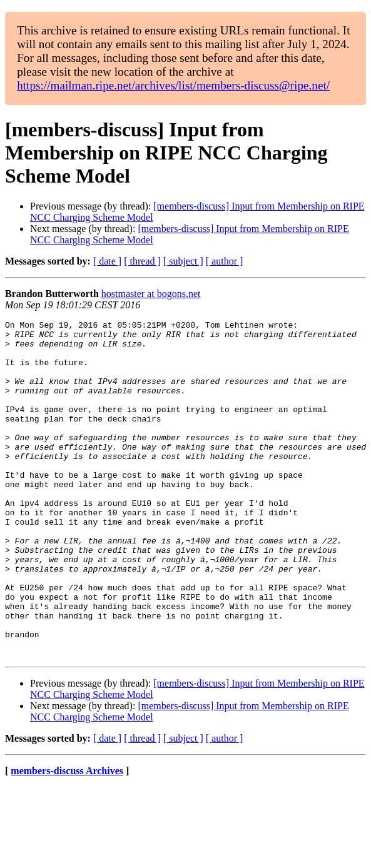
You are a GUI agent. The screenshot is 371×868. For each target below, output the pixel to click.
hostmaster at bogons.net (151, 294)
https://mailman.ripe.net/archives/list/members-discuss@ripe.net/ (173, 85)
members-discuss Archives (67, 838)
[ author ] (225, 261)
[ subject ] (183, 261)
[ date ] (107, 261)
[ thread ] (142, 261)
